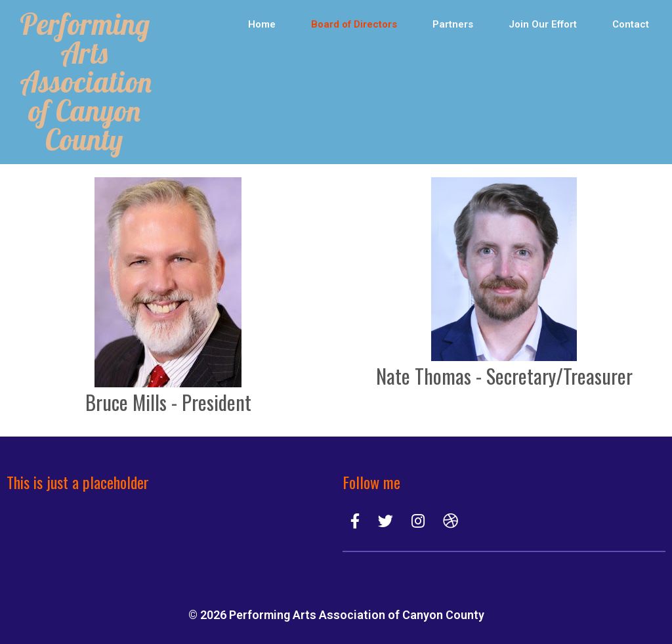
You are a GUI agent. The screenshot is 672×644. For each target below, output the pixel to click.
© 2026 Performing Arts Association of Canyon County (336, 615)
